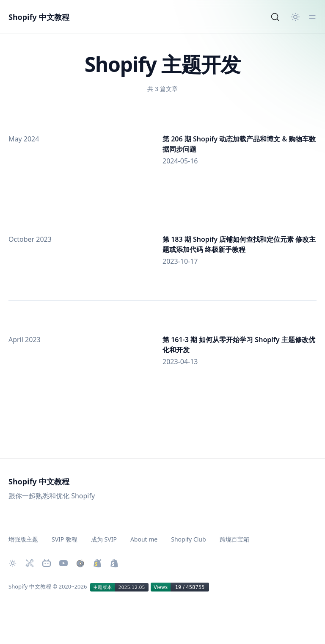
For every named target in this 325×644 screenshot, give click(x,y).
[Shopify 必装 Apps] (30, 563)
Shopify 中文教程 (39, 17)
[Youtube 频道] (63, 563)
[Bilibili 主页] (47, 563)
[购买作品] (80, 563)
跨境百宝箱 (234, 539)
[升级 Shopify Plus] (97, 563)
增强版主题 (23, 539)
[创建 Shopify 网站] (114, 563)
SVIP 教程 (65, 539)
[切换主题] (295, 17)
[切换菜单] (312, 17)
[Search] (275, 17)
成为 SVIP (104, 539)
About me (144, 539)
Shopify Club (188, 539)
